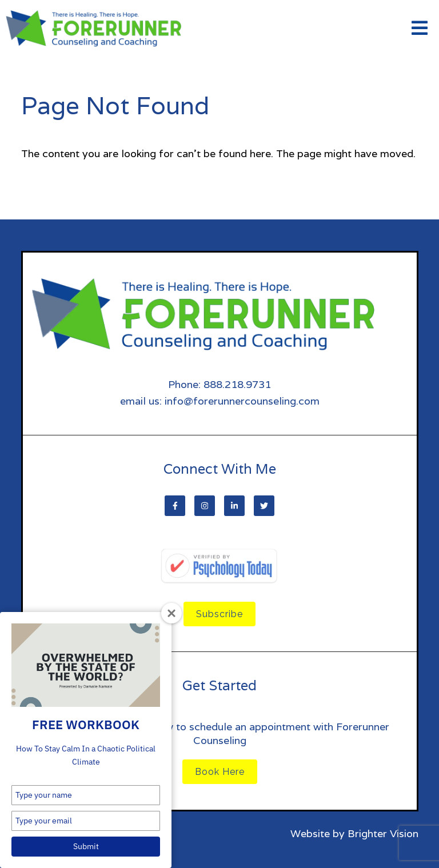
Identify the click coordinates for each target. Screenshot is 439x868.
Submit (86, 846)
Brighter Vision (383, 833)
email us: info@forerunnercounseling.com (220, 401)
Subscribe (219, 614)
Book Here (220, 772)
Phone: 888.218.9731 (219, 384)
